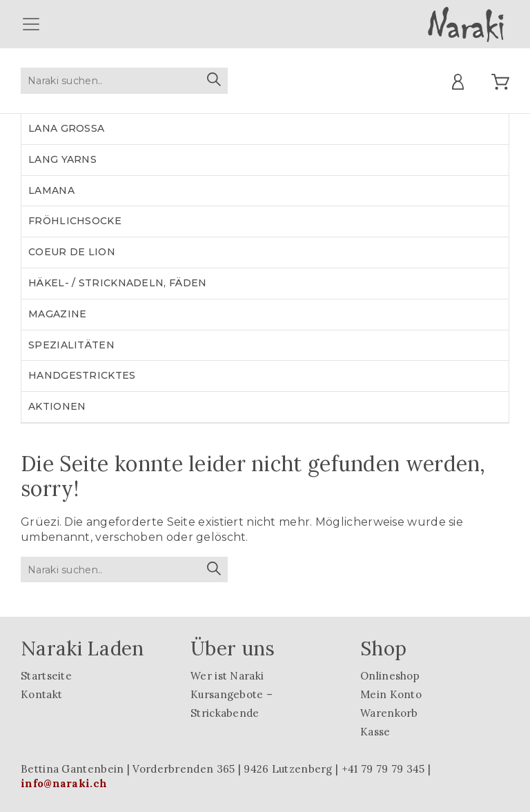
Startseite (46, 676)
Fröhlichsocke (75, 221)
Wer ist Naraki (227, 676)
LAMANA (51, 190)
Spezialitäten (71, 345)
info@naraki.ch (64, 783)
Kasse (375, 732)
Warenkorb (389, 713)
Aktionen (57, 406)
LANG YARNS (62, 159)
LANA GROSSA (66, 128)
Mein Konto (391, 694)
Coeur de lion (72, 252)
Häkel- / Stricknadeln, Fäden (117, 283)
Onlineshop (390, 676)
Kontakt (41, 694)
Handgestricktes (82, 375)
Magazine (57, 314)
